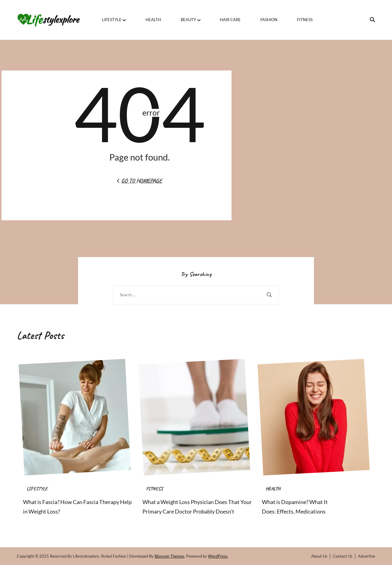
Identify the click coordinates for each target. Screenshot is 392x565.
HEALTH (153, 20)
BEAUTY (188, 20)
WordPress (218, 556)
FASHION (269, 20)
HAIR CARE (230, 20)
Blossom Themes (170, 556)
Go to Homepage (139, 181)
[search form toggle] (371, 20)
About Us (319, 556)
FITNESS (305, 20)
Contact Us (343, 556)
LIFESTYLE (112, 20)
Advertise (367, 556)
